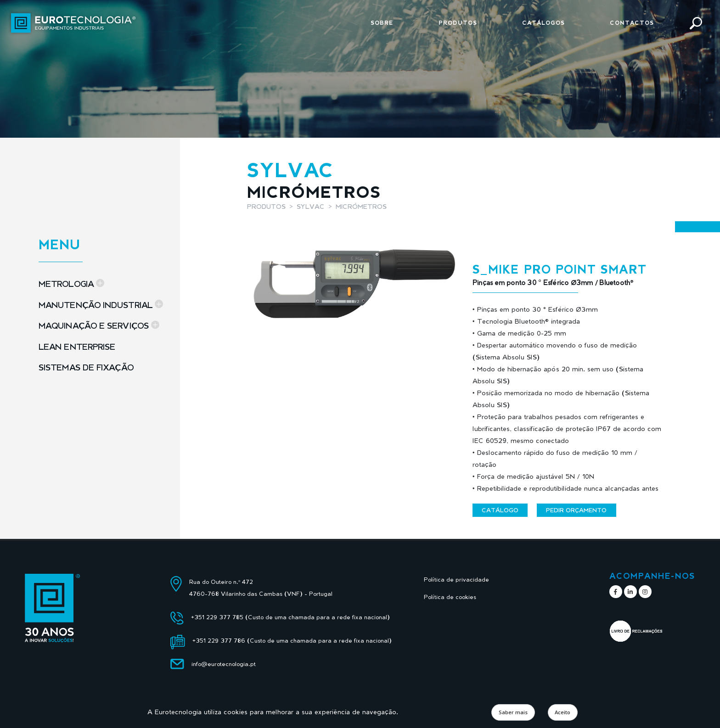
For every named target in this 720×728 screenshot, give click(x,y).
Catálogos (543, 23)
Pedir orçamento (576, 510)
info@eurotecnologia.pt (224, 664)
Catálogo (500, 510)
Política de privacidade (456, 580)
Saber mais (513, 712)
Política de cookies (450, 597)
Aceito (562, 712)
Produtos (458, 23)
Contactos (632, 23)
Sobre (382, 23)
